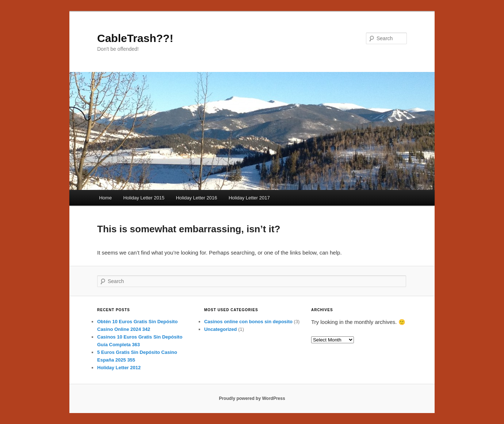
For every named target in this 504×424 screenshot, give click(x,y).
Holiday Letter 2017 (249, 198)
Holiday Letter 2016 (197, 198)
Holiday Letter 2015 (144, 198)
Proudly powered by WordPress (252, 398)
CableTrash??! (135, 38)
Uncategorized (221, 329)
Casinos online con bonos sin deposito (248, 322)
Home (105, 198)
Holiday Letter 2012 (119, 368)
